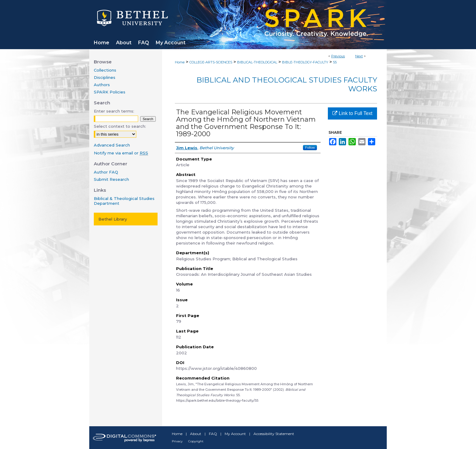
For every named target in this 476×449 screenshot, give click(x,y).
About (196, 434)
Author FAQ (106, 172)
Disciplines (105, 77)
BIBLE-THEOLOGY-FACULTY (305, 62)
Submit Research (111, 179)
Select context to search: (120, 126)
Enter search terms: (114, 111)
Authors (102, 85)
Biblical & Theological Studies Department (124, 201)
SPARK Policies (110, 92)
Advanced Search (112, 145)
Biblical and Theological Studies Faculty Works (287, 84)
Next (359, 56)
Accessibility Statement (274, 434)
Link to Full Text (352, 113)
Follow (310, 147)
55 (335, 62)
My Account (235, 434)
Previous (338, 56)
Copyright (196, 441)
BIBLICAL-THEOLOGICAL (257, 62)
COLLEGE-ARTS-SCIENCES (211, 62)
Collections (105, 70)
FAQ (213, 434)
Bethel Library (113, 219)
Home (180, 62)
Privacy (177, 441)
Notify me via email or (121, 153)
